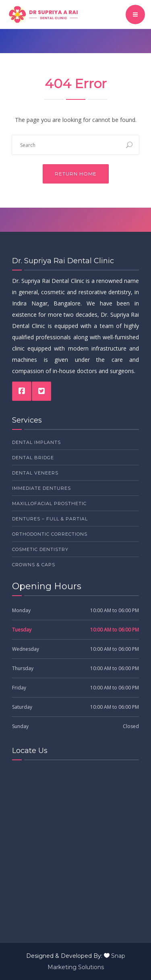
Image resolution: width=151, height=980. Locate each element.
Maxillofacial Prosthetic (49, 503)
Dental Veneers (35, 473)
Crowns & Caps (34, 565)
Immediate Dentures (41, 488)
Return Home (76, 174)
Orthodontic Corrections (50, 534)
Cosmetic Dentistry (40, 549)
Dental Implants (36, 442)
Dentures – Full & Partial (50, 519)
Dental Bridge (33, 458)
